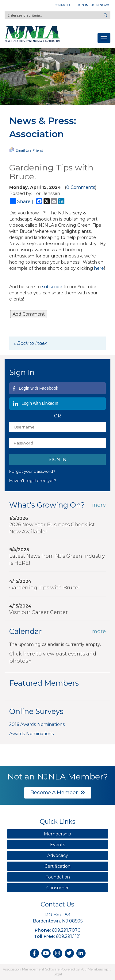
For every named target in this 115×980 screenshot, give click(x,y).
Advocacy (58, 855)
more (99, 505)
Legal (58, 974)
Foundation (58, 877)
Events (57, 845)
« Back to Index (30, 343)
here (99, 268)
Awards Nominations (31, 734)
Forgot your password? (32, 471)
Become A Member (58, 793)
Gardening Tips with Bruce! (44, 588)
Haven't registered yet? (33, 480)
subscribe (53, 287)
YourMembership (94, 969)
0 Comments (81, 187)
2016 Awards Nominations (37, 724)
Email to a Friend (26, 150)
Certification (57, 866)
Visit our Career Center (38, 612)
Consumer (57, 888)
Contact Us (63, 5)
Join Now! (100, 5)
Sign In (82, 5)
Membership (57, 834)
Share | (22, 201)
